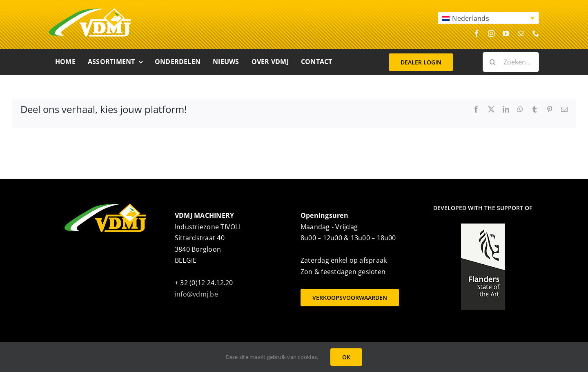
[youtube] (506, 33)
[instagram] (491, 33)
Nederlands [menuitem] (470, 18)
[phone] (536, 33)
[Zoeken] (493, 62)
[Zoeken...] (511, 62)
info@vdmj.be (196, 294)
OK (346, 357)
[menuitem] (488, 18)
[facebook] (477, 33)
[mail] (521, 33)
